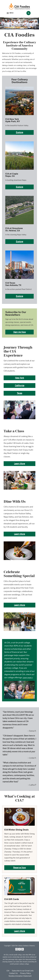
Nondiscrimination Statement (20, 976)
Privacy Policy (26, 973)
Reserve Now (19, 868)
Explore (19, 132)
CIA (8, 971)
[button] (10, 13)
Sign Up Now (20, 332)
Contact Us (13, 973)
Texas (19, 393)
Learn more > (28, 678)
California (20, 385)
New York (20, 378)
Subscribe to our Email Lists (23, 971)
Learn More (19, 464)
